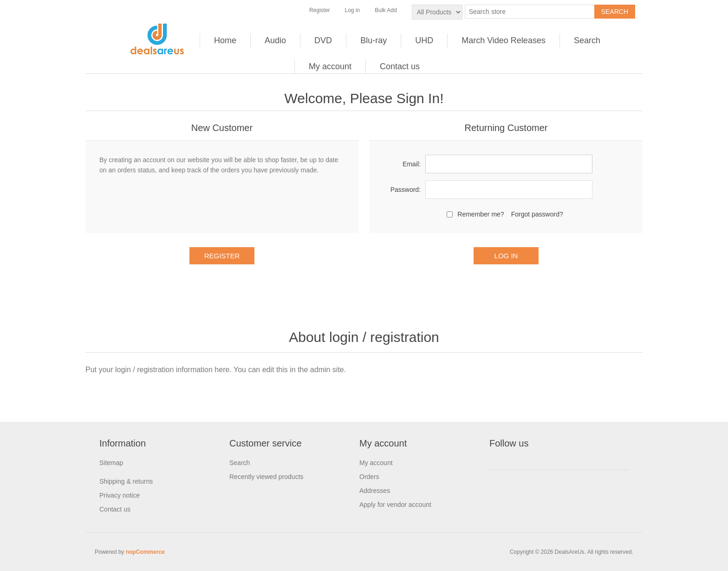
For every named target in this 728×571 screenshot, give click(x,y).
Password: (406, 190)
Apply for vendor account (395, 505)
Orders (369, 477)
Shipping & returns (126, 481)
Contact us (400, 66)
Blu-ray (374, 40)
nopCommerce (145, 552)
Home (225, 40)
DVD (323, 40)
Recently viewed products (266, 477)
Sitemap (111, 463)
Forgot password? (537, 214)
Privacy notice (120, 495)
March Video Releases (504, 40)
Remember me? (481, 214)
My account (330, 66)
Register (320, 10)
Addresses (375, 491)
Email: (412, 164)
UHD (424, 40)
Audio (275, 40)
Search (587, 40)
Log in (353, 10)
